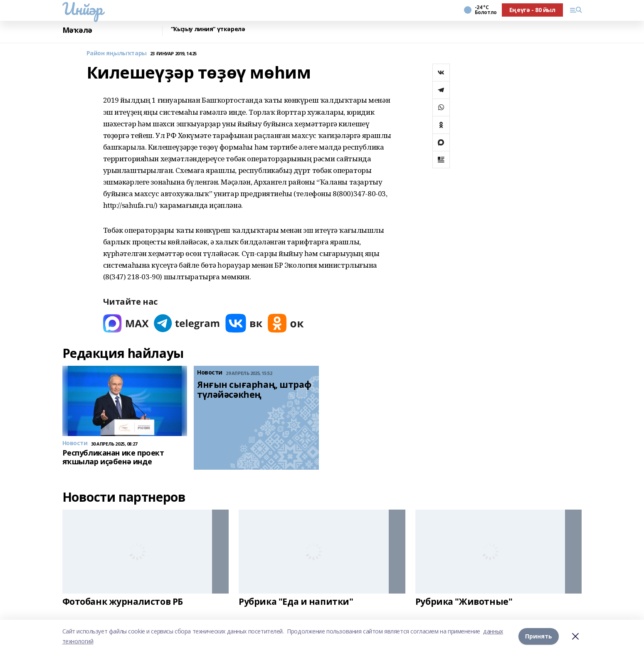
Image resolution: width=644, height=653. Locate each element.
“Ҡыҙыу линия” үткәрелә (208, 29)
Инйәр (83, 9)
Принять (539, 636)
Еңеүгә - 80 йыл (532, 10)
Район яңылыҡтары (117, 53)
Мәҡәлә (77, 30)
